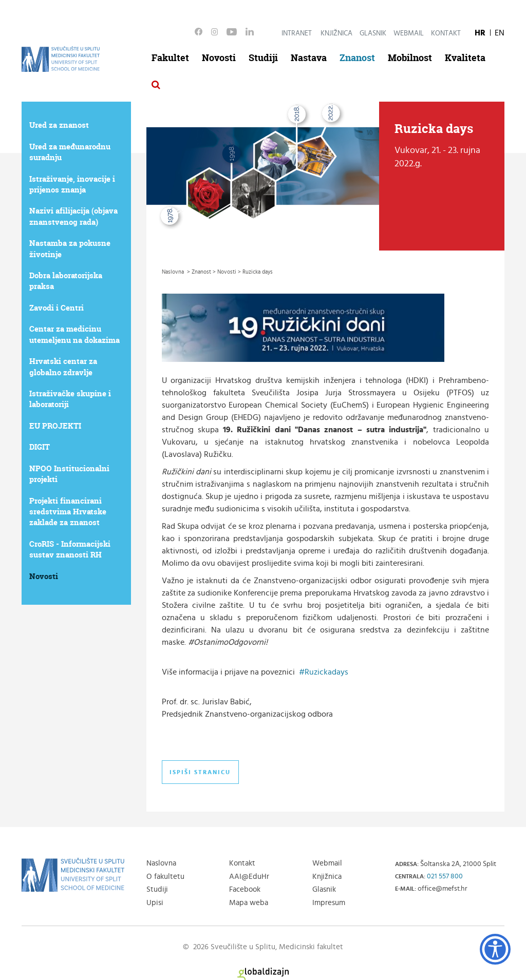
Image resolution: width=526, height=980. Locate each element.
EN (500, 33)
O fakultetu (165, 877)
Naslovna (161, 863)
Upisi (155, 903)
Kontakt (446, 33)
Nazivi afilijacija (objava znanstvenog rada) (73, 216)
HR (480, 33)
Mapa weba (249, 903)
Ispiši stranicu (200, 772)
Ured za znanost (59, 125)
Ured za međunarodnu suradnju (70, 152)
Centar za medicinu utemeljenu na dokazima (74, 334)
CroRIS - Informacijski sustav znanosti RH (70, 549)
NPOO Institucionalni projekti (69, 474)
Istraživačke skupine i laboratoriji (70, 399)
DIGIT (40, 447)
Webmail (409, 33)
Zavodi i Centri (57, 308)
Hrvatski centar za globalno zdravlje (63, 367)
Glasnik (373, 33)
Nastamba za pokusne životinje (70, 248)
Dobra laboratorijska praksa (66, 281)
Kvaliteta (465, 58)
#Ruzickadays (324, 672)
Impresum (329, 903)
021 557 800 (445, 876)
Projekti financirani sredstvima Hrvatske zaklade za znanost (68, 512)
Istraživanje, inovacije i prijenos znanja (72, 184)
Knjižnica (336, 33)
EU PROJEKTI (55, 426)
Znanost (357, 58)
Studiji (263, 58)
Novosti (219, 58)
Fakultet (170, 58)
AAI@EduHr (249, 877)
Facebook (245, 889)
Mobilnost (410, 58)
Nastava (309, 58)
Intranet (297, 33)
